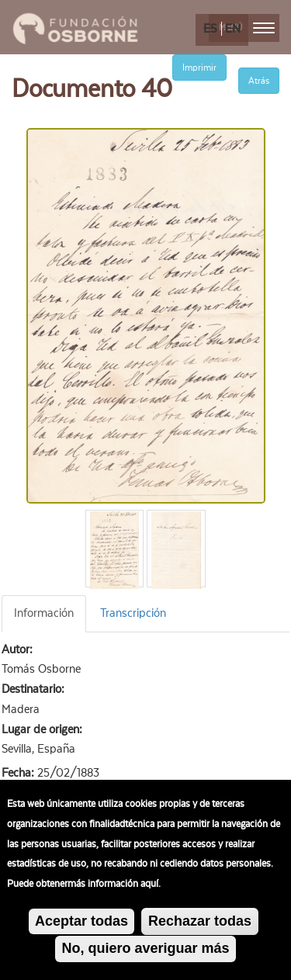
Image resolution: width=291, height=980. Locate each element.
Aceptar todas (81, 925)
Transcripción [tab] (133, 613)
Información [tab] (44, 613)
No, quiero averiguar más (145, 953)
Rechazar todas (200, 925)
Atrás (259, 81)
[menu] (264, 28)
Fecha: (19, 773)
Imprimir (199, 68)
